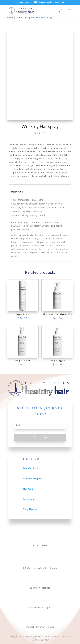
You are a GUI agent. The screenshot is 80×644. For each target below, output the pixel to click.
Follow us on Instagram (40, 607)
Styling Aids (22, 17)
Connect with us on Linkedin (40, 627)
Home (10, 17)
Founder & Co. (31, 468)
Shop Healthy (30, 509)
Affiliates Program (32, 479)
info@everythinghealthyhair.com (40, 568)
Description (17, 192)
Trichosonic (29, 499)
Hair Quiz (28, 489)
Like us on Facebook (40, 588)
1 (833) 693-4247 (40, 545)
